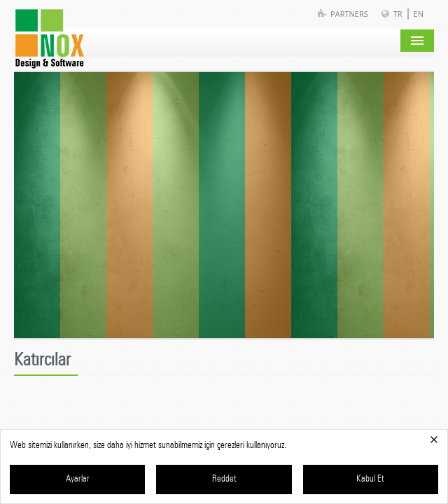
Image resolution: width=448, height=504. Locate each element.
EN (419, 14)
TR (398, 14)
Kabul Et (370, 479)
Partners (349, 14)
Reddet (224, 479)
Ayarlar (78, 479)
